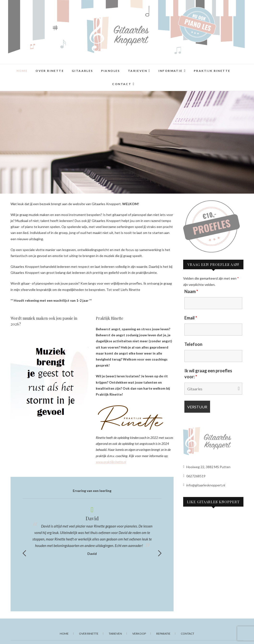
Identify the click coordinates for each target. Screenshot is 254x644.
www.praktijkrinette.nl (111, 462)
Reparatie (163, 634)
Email (191, 318)
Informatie (171, 71)
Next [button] (160, 553)
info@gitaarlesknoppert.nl (204, 485)
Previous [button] (24, 553)
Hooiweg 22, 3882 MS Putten (207, 467)
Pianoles (111, 71)
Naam (191, 291)
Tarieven (138, 71)
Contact (122, 84)
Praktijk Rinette (212, 71)
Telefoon (193, 344)
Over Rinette (50, 71)
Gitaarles (82, 71)
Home (22, 71)
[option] (92, 530)
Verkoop (139, 634)
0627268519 (194, 476)
